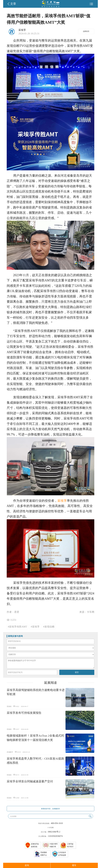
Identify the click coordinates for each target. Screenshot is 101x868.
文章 (13, 4)
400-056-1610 (57, 823)
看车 (74, 865)
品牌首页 (86, 31)
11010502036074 (55, 836)
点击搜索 (13, 816)
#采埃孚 (35, 627)
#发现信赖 (49, 627)
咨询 (27, 865)
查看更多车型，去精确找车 (50, 809)
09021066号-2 (54, 832)
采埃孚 (62, 501)
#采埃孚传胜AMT (17, 627)
